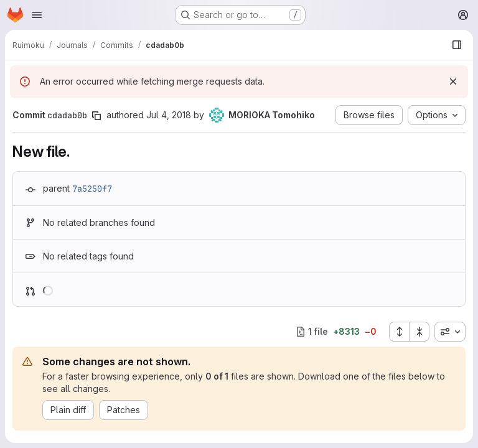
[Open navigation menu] (37, 15)
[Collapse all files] (419, 332)
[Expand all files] (399, 332)
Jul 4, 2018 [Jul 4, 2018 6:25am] (169, 115)
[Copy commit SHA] (96, 116)
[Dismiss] (453, 82)
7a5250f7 (92, 189)
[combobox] (450, 332)
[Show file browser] (457, 45)
